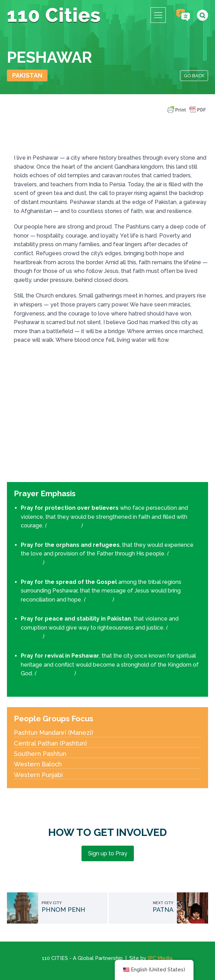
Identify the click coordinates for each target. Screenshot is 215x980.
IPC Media (160, 958)
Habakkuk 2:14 (55, 673)
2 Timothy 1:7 (64, 525)
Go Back (194, 76)
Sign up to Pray (108, 853)
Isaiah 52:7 (99, 600)
